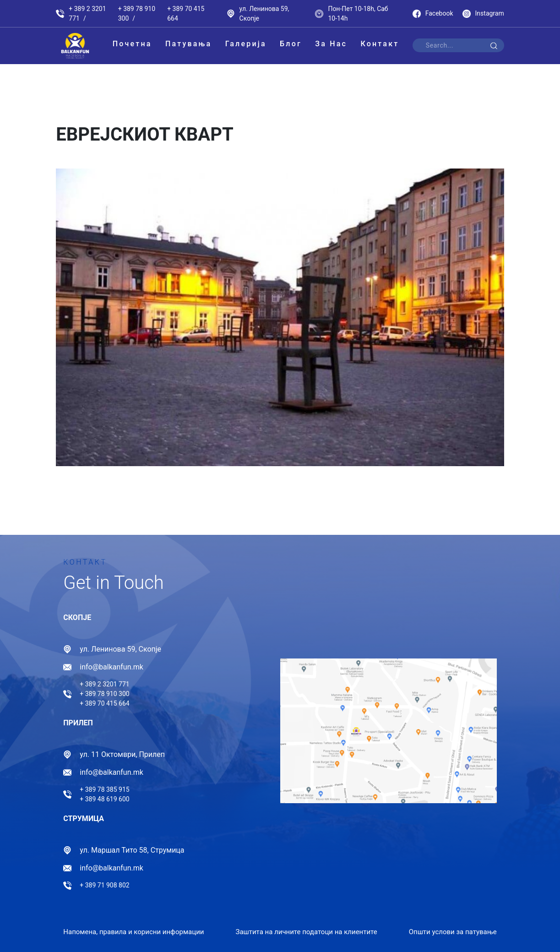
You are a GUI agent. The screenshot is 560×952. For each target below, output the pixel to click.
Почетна (132, 44)
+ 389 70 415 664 (186, 14)
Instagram (483, 14)
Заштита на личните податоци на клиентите (306, 932)
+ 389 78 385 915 (104, 789)
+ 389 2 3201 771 (87, 14)
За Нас (331, 44)
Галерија (246, 44)
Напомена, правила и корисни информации (133, 932)
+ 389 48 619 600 (104, 799)
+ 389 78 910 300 (137, 14)
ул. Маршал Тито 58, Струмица (132, 850)
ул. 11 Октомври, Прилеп (122, 754)
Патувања (188, 44)
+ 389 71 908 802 (104, 885)
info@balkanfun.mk (111, 667)
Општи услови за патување (453, 932)
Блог (291, 44)
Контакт (380, 44)
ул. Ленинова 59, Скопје (264, 14)
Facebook (433, 14)
